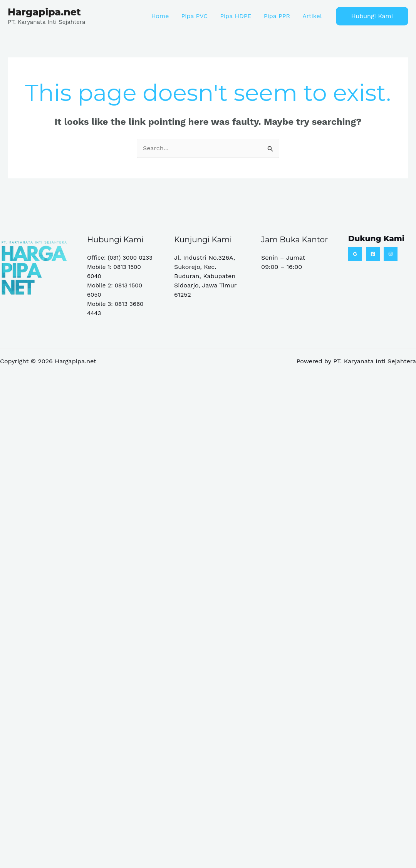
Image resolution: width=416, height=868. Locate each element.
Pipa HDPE (236, 16)
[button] (372, 16)
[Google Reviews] (355, 254)
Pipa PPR (277, 16)
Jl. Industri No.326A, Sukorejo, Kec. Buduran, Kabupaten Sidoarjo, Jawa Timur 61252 (205, 276)
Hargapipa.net (44, 12)
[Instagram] (391, 254)
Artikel (312, 16)
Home (160, 16)
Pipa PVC (194, 16)
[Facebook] (373, 254)
